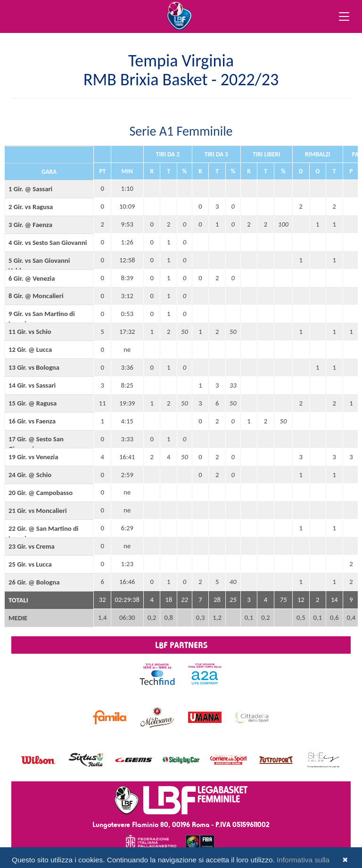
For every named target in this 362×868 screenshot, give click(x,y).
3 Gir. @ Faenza (30, 225)
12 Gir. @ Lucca (30, 349)
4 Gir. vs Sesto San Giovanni (48, 243)
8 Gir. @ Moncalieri (36, 296)
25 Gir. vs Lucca (30, 564)
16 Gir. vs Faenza (32, 421)
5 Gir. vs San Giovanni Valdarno (39, 265)
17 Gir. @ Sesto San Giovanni (36, 444)
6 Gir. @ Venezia (32, 278)
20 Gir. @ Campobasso (41, 493)
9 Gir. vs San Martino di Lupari (42, 319)
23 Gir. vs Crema (32, 546)
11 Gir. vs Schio (30, 332)
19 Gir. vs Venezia (33, 457)
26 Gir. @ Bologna (34, 582)
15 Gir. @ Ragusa (33, 403)
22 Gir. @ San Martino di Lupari (43, 533)
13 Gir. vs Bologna (34, 367)
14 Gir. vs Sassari (32, 385)
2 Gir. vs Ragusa (31, 207)
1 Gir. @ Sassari (30, 189)
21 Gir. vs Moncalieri (38, 511)
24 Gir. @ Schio (30, 475)
